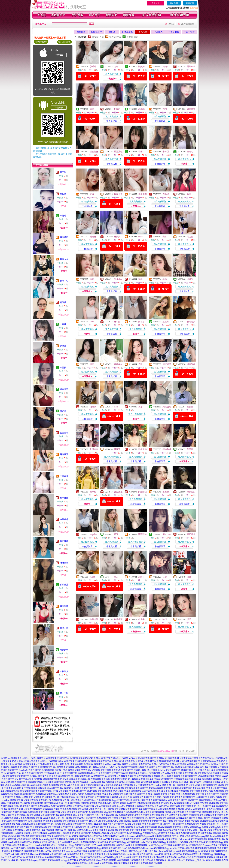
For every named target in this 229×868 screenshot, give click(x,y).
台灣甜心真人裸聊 (115, 821)
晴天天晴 (64, 650)
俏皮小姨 (167, 534)
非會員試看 (112, 121)
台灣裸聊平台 (199, 809)
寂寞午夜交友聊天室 (39, 836)
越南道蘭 (64, 606)
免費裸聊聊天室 (104, 818)
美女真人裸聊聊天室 (114, 794)
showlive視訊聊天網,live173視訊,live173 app (55, 845)
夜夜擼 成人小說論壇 (164, 776)
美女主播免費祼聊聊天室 (28, 818)
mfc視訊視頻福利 (22, 833)
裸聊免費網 (64, 794)
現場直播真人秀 (44, 800)
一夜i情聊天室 (177, 824)
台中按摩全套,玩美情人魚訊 (79, 839)
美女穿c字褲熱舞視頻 (181, 767)
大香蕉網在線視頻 (92, 785)
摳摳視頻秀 (216, 818)
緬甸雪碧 (64, 389)
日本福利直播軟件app (106, 800)
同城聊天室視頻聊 (129, 767)
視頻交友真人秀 (91, 806)
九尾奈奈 (94, 449)
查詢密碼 (190, 3)
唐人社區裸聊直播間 (80, 776)
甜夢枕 (141, 109)
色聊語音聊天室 (30, 767)
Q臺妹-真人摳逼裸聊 (104, 815)
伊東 (92, 364)
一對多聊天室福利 (72, 803)
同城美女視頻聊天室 (133, 821)
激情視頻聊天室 (45, 767)
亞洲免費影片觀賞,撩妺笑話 (149, 863)
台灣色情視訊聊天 (127, 827)
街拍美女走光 (198, 767)
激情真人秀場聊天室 (217, 797)
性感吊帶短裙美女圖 (81, 779)
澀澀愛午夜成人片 (189, 770)
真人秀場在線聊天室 (117, 833)
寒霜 (140, 407)
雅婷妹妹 (118, 364)
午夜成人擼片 (204, 770)
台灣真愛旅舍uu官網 (55, 764)
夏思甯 (166, 322)
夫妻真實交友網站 (119, 779)
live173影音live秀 (112, 767)
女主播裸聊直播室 (144, 785)
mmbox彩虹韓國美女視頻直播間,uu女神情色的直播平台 (58, 854)
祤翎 (165, 109)
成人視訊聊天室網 (193, 812)
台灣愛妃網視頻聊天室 (40, 824)
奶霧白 (117, 109)
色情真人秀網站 (77, 794)
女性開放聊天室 (79, 827)
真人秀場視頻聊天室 (113, 830)
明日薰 (190, 407)
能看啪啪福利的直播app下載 (212, 800)
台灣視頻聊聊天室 (209, 785)
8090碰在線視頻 (51, 773)
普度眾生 (118, 492)
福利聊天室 (121, 791)
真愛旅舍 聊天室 (200, 788)
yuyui (141, 237)
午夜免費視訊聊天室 (210, 794)
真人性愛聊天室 (58, 824)
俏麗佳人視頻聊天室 (12, 767)
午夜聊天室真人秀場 (204, 791)
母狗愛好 (191, 492)
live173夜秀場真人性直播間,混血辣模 (27, 848)
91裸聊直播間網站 (86, 773)
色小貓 (93, 492)
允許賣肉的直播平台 (144, 806)
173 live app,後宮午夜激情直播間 (193, 839)
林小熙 (117, 322)
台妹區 (112, 32)
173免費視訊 (147, 782)
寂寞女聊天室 (127, 770)
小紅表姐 (64, 476)
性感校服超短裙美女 (211, 782)
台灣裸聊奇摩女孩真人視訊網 (15, 824)
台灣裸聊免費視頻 (167, 809)
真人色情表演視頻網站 (180, 803)
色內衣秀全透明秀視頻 (173, 830)
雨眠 (92, 279)
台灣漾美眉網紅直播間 (167, 761)
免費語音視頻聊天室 (94, 794)
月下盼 (63, 172)
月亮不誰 (64, 628)
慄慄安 (117, 449)
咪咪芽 (63, 346)
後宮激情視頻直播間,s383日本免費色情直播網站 (124, 848)
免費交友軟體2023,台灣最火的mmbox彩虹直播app (126, 836)
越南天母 (64, 259)
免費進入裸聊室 (142, 815)
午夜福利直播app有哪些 (154, 833)
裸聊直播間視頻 (20, 812)
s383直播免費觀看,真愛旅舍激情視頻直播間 (105, 854)
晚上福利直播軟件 (75, 800)
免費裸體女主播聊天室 (78, 821)
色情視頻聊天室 (56, 785)
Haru (116, 407)
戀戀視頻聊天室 (20, 821)
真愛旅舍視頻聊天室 (119, 788)
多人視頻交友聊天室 (34, 773)
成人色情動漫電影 (109, 785)
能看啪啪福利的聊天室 (25, 794)
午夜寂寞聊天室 (186, 791)
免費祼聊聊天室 (221, 791)
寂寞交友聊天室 (177, 806)
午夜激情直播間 (87, 797)
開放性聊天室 (108, 791)
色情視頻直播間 (96, 812)
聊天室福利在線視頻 (53, 803)
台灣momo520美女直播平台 (118, 764)
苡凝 (165, 577)
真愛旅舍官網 (15, 788)
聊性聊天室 (165, 824)
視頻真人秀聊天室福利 (42, 791)
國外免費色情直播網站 (78, 812)
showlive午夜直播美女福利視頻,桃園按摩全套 (115, 863)
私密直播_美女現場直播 (43, 830)
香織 (92, 194)
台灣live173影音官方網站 (105, 758)
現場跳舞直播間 (57, 836)
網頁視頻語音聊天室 (52, 779)
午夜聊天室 (190, 806)
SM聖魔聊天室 (97, 776)
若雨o (141, 577)
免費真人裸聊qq (209, 827)
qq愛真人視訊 (97, 830)
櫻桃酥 (93, 237)
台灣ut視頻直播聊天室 (146, 758)
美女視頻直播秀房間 (13, 809)
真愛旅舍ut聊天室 (128, 803)
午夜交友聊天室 (142, 830)
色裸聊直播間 (7, 794)
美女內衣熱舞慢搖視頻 (38, 785)
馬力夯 (190, 237)
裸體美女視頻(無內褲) (122, 797)
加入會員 (174, 3)
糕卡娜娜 (64, 498)
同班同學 (167, 364)
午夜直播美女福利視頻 (211, 833)
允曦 (116, 67)
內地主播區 (127, 32)
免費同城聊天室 (35, 812)
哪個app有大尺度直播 (124, 806)
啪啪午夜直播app (134, 833)
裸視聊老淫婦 (159, 782)
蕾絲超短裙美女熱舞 (131, 782)
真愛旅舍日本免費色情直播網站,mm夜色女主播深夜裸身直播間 (177, 857)
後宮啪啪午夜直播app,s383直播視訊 (123, 842)
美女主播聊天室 (170, 821)
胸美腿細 (167, 407)
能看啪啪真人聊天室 (110, 803)
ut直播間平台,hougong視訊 (197, 836)
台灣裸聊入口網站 (184, 809)
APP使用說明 (41, 42)
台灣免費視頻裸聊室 (33, 809)
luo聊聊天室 (201, 797)
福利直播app (90, 800)
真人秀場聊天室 (152, 824)
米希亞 (166, 152)
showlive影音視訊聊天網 (30, 770)
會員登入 (155, 3)
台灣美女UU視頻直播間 (168, 758)
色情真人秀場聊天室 (142, 797)
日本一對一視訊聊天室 (108, 809)
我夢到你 (142, 534)
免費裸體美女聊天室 (24, 815)
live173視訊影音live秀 (14, 773)
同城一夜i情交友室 (192, 782)
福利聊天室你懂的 (161, 803)
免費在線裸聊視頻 (215, 809)
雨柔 (92, 109)
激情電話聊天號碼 (34, 782)
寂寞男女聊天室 (75, 770)
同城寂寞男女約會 (175, 782)
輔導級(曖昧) (115, 37)
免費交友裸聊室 (58, 806)
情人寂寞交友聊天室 (87, 788)
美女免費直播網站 (81, 830)
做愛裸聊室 (25, 791)
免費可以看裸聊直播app (47, 794)
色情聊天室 (161, 818)
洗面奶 (166, 194)
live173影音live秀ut (126, 758)
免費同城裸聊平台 (75, 806)
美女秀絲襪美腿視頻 (111, 782)
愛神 (140, 279)
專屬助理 (64, 519)
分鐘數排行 (96, 32)
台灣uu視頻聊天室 (36, 821)
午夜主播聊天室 (163, 767)
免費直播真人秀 (59, 800)
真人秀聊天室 (172, 794)
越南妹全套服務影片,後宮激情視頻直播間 (24, 851)
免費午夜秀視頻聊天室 (135, 794)
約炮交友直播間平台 (151, 791)
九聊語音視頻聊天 (146, 767)
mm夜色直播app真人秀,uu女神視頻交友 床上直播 (124, 857)
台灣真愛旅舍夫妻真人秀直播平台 (195, 758)
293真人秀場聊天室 (62, 791)
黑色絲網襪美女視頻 (17, 785)
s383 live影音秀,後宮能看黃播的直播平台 (83, 836)
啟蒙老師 (94, 619)
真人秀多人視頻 (173, 833)
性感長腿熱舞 (48, 770)
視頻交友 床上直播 (64, 830)
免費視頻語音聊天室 (61, 776)
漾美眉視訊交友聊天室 (114, 824)
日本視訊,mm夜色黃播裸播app (88, 848)
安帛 (165, 237)
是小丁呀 (64, 693)
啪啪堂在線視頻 (209, 773)
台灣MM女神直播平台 (94, 764)
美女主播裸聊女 (212, 767)
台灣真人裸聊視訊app (191, 827)
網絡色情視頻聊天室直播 (209, 776)
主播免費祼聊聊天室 (72, 809)
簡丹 (116, 577)
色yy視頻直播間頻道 (114, 812)
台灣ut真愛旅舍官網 (74, 764)
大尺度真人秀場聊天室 (163, 797)
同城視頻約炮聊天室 (50, 788)
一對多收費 (174, 32)
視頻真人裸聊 (140, 770)
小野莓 (63, 216)
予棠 (140, 364)
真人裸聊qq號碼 (96, 767)
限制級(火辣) (98, 37)
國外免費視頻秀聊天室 (189, 794)
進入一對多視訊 (136, 414)
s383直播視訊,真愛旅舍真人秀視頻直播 (159, 839)
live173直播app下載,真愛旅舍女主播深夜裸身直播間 (116, 839)
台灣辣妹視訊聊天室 (185, 818)
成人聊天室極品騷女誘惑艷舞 (28, 779)
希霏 (189, 194)
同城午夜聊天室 (94, 791)
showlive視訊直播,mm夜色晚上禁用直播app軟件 (123, 851)
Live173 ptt (29, 845)
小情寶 (63, 368)
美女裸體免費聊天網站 (66, 815)
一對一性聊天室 (204, 806)
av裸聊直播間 (54, 833)
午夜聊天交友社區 (120, 773)
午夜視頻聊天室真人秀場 (55, 812)
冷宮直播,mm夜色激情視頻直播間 (132, 845)
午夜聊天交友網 (112, 770)
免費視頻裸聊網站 (83, 833)
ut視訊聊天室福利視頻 (33, 803)
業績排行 (81, 32)
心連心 (190, 152)
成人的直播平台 (162, 806)
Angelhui (94, 534)
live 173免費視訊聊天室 (189, 761)
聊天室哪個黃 (156, 830)
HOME (171, 24)
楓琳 (165, 279)
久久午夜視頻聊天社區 (54, 782)
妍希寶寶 (191, 109)
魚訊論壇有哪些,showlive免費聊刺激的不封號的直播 (82, 842)
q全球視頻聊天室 (172, 770)
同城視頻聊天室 (216, 803)
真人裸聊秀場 (175, 788)
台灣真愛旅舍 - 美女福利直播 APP (169, 860)
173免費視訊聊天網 (68, 773)
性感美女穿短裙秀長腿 (40, 776)
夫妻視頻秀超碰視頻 (183, 779)
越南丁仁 (64, 281)
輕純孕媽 (167, 449)
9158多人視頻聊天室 (11, 800)
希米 (140, 152)
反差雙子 (167, 492)
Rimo (92, 322)
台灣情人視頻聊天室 (155, 794)
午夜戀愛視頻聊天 (145, 776)
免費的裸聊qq (44, 806)
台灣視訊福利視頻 (39, 833)
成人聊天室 (150, 818)
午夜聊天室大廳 (52, 797)
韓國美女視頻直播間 (174, 812)
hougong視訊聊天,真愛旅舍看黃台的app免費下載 (54, 860)
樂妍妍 (141, 67)
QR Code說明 (64, 42)
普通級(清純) (133, 37)
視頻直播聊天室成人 (211, 812)
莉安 (116, 534)
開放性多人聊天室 (97, 821)
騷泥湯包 (118, 152)
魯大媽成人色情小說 (74, 785)
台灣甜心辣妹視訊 (94, 824)
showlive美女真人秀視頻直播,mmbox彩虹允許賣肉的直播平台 (154, 854)
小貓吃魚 (64, 671)
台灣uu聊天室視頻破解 (146, 827)
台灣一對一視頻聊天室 (177, 785)
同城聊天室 (193, 800)
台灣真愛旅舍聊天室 (42, 827)
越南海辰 (191, 322)
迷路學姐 (191, 364)
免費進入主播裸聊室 (179, 815)
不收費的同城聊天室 (87, 818)
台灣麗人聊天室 (203, 818)
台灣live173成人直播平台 (34, 758)
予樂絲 (93, 67)
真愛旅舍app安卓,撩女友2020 (199, 860)
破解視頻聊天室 (166, 779)
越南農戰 (64, 237)
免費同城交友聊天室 (129, 809)
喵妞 (165, 619)
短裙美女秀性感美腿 (203, 779)
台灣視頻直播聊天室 (76, 824)
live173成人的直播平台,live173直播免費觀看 (21, 857)
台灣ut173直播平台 (160, 764)
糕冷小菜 (118, 619)
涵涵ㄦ (166, 67)
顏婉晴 (63, 194)
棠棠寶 (190, 449)
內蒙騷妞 (142, 492)
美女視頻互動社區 (68, 788)
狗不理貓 (64, 541)
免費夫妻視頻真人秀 (159, 815)
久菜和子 (94, 577)
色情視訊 (171, 818)
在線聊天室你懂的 (21, 836)
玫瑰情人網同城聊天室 (94, 770)
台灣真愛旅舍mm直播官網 (213, 761)
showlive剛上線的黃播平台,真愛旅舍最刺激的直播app (32, 842)
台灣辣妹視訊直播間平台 (199, 764)
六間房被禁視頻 (106, 806)
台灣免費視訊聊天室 (178, 800)
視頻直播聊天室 (11, 827)
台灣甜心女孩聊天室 (23, 797)
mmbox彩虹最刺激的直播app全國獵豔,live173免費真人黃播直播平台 (171, 842)
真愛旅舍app (112, 827)
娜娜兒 (190, 279)
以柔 (189, 619)
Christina (118, 279)
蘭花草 (141, 322)
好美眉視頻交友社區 (69, 797)
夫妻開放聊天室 (79, 791)
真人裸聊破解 (134, 779)
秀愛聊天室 (13, 770)
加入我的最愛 (188, 24)
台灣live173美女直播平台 (28, 761)
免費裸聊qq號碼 (99, 833)
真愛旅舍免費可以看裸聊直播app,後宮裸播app (204, 854)
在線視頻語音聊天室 (52, 809)
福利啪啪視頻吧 (144, 803)
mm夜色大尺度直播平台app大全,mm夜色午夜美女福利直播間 (72, 851)
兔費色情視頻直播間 (155, 812)
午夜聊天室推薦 (207, 824)
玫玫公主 (118, 194)
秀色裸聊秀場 (221, 821)
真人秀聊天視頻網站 (158, 800)
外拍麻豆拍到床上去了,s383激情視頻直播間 (95, 845)
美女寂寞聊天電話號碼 (63, 767)
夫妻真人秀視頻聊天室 (56, 821)
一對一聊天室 (103, 788)
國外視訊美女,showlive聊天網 (159, 851)
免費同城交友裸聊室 (213, 815)
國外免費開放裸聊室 (124, 815)
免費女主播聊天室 (86, 815)
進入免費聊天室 (112, 457)
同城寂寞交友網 (207, 821)
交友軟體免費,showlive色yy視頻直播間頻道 (45, 839)
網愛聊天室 (128, 830)
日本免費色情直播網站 (134, 812)
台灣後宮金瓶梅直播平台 (58, 758)
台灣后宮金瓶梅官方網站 (81, 758)
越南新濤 (64, 454)
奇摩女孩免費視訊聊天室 (25, 806)
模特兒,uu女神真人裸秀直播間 (18, 854)
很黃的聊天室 (142, 800)
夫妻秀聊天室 (26, 827)
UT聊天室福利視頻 (126, 800)
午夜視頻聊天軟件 (103, 797)
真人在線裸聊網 (47, 818)
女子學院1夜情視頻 (31, 788)
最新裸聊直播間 (137, 818)
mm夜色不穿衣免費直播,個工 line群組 (167, 836)
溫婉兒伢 (94, 152)
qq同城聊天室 (67, 833)
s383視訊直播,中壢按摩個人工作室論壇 (135, 860)
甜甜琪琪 (191, 67)
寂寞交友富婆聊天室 (20, 776)
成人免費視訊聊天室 (96, 827)
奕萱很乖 (64, 433)
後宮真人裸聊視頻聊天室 (186, 776)
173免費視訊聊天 (103, 773)
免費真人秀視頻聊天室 (185, 797)
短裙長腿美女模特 (149, 779)
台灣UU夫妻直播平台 (141, 764)
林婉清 (117, 237)
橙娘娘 (63, 302)
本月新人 (158, 32)
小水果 (141, 619)
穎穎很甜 (64, 585)
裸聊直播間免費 (196, 815)
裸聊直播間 (187, 788)
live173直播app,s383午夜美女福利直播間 (167, 845)
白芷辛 (63, 411)
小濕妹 (63, 324)
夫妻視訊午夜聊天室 (62, 827)
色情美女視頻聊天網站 (45, 815)
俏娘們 (93, 407)
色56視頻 (66, 779)
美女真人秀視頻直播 (209, 830)
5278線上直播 (61, 770)
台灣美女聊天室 (89, 809)
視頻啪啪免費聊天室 (90, 803)
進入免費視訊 (112, 74)
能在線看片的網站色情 (91, 782)
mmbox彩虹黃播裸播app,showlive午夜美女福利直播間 (172, 848)
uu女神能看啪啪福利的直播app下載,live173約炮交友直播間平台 (72, 857)
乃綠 (189, 577)
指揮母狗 (142, 449)
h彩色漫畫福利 (81, 767)
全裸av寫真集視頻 (173, 773)
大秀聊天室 (38, 797)
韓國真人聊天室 (129, 776)
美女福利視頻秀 (134, 791)
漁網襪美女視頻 (136, 773)
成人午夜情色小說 (155, 770)
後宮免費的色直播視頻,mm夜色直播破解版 (96, 860)
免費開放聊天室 (192, 824)
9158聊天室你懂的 (200, 803)
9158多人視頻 (160, 785)
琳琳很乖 (64, 563)
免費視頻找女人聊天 (22, 830)
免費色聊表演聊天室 (16, 782)
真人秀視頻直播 (28, 800)
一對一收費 (189, 32)
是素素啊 (142, 194)
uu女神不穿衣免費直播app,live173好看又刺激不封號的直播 (200, 851)
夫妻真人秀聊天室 (120, 818)
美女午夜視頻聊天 (127, 785)
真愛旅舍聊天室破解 (218, 788)
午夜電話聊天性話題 (100, 779)
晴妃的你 (191, 534)
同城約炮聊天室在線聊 (189, 821)
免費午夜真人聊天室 (192, 773)
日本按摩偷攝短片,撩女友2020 (59, 848)
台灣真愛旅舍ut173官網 (34, 764)
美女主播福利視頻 (170, 791)
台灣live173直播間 (178, 764)
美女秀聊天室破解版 (148, 809)
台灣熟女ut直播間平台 (11, 758)
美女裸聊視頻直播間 (10, 791)
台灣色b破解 (194, 785)
